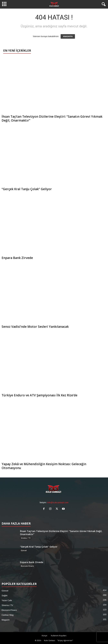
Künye (44, 636)
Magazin (6, 620)
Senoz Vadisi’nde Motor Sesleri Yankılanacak (35, 327)
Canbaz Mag (8, 615)
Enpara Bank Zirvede (17, 258)
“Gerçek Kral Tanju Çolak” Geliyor (27, 189)
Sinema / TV (26, 538)
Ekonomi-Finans (27, 566)
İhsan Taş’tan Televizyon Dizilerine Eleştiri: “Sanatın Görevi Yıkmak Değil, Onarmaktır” (52, 118)
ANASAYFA (68, 36)
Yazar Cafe (7, 600)
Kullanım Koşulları (59, 636)
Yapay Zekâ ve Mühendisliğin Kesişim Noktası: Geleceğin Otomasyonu (44, 466)
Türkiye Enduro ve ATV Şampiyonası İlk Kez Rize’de (39, 395)
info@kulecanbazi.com (58, 502)
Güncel (24, 550)
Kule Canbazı (50, 640)
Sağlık (5, 596)
